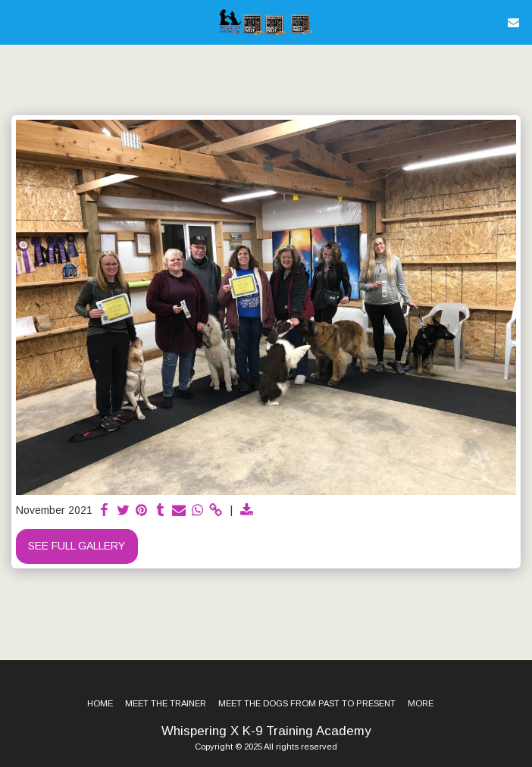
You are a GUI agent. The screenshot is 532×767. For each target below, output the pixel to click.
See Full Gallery (77, 546)
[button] (17, 22)
